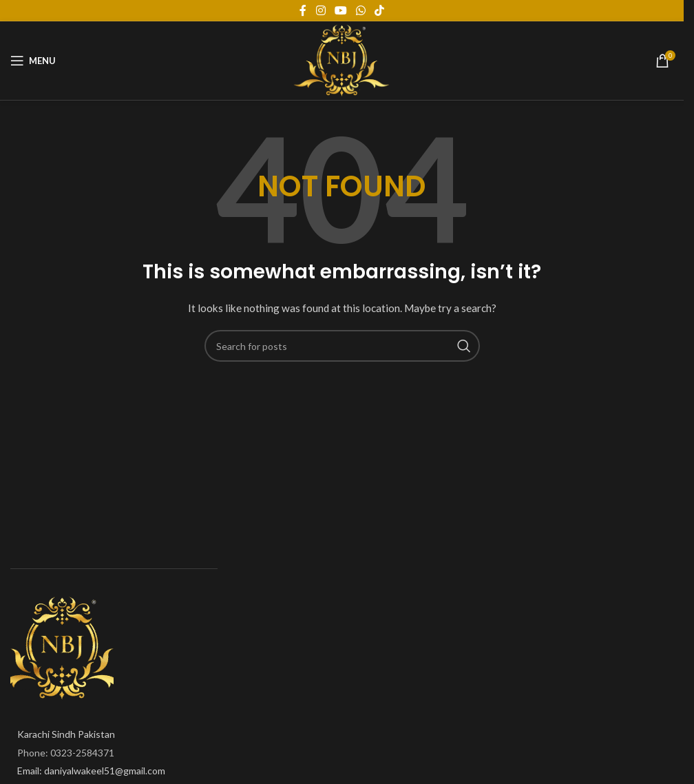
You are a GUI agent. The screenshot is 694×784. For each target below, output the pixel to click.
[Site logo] (342, 60)
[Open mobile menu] (33, 61)
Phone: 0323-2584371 (66, 753)
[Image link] (62, 647)
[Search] (342, 346)
